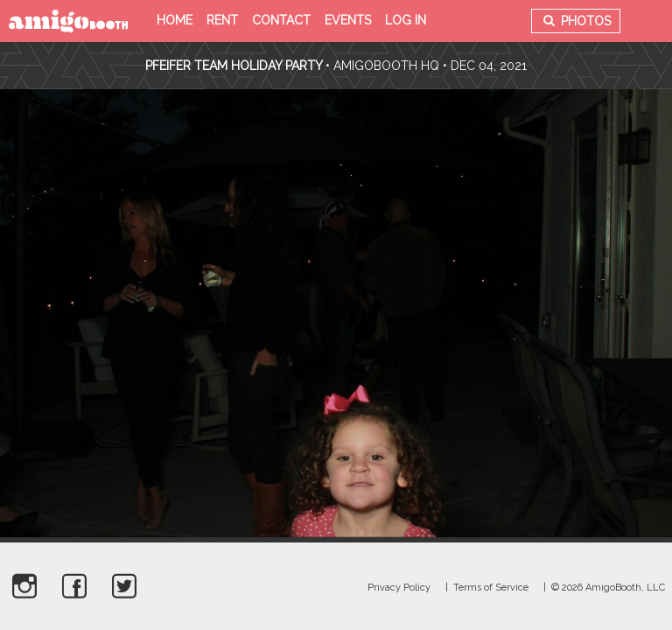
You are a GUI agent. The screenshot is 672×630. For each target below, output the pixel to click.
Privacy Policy (399, 588)
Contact (281, 20)
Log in (406, 20)
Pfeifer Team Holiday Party (235, 66)
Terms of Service (491, 588)
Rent (222, 20)
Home (175, 20)
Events (348, 20)
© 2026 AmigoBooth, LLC (608, 588)
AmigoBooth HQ (386, 66)
